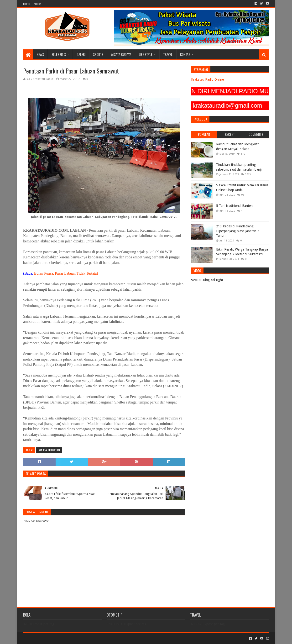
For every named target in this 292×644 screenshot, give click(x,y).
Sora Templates (50, 638)
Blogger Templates (77, 638)
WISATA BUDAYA (121, 54)
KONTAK (37, 4)
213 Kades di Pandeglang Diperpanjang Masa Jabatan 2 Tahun (238, 231)
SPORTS (98, 54)
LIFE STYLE (146, 54)
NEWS (40, 54)
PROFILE (27, 4)
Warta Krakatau (49, 450)
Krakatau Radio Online (207, 79)
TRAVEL (168, 54)
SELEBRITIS (59, 54)
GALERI (81, 54)
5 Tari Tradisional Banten (234, 206)
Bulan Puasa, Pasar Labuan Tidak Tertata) (66, 273)
